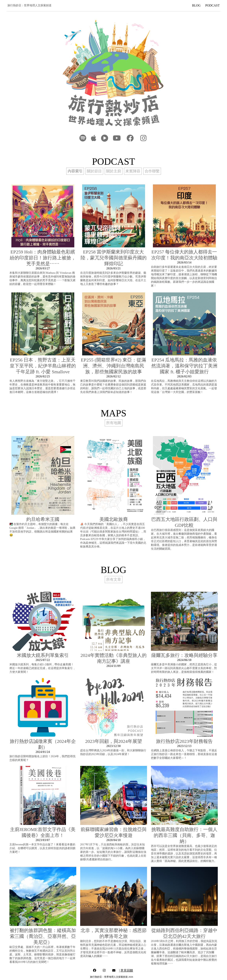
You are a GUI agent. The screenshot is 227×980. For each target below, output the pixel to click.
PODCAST (213, 5)
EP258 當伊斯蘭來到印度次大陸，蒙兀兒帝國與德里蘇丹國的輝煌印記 (114, 258)
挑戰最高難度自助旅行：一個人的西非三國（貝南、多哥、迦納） (184, 835)
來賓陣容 (133, 171)
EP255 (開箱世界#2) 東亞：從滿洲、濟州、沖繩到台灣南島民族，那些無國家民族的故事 (114, 366)
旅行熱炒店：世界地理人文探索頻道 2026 (112, 977)
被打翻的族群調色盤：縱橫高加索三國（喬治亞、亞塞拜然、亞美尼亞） (43, 936)
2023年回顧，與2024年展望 (114, 741)
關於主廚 (114, 171)
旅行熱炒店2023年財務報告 (184, 741)
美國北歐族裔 (114, 519)
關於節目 (94, 171)
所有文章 (114, 579)
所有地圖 (114, 423)
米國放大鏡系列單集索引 (43, 655)
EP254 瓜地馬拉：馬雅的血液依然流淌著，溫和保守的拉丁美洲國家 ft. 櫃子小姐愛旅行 (184, 366)
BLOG (196, 5)
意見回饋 (127, 970)
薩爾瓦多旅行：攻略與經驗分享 (184, 655)
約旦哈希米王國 (43, 519)
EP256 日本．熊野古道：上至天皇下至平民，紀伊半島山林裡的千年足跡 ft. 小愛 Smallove (43, 366)
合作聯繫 (152, 171)
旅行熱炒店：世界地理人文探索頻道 (29, 5)
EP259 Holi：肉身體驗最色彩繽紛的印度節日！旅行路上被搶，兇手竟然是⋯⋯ (43, 258)
